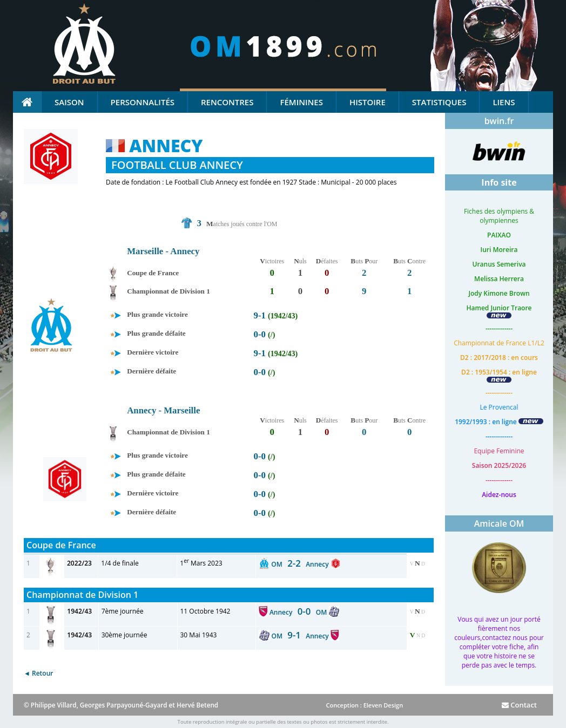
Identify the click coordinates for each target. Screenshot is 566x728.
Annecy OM (299, 612)
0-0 (260, 334)
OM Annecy (301, 564)
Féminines (301, 102)
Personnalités (143, 102)
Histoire (368, 102)
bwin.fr (499, 121)
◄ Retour (38, 673)
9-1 (260, 315)
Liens (504, 102)
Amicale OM (499, 523)
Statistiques (439, 102)
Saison (69, 102)
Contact (519, 705)
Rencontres (227, 102)
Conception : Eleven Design (364, 705)
